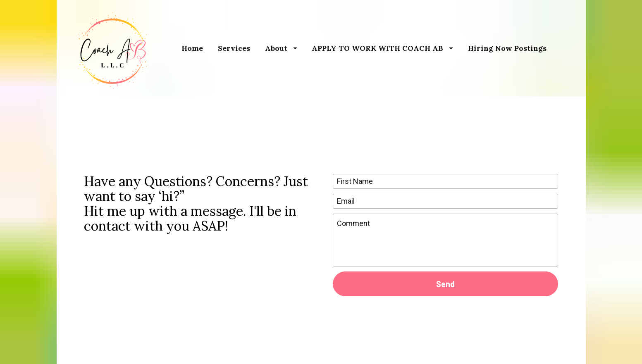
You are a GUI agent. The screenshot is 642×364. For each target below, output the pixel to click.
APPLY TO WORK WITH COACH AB (382, 48)
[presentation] (445, 314)
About (281, 48)
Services (234, 48)
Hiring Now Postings (507, 48)
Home (192, 48)
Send (445, 280)
